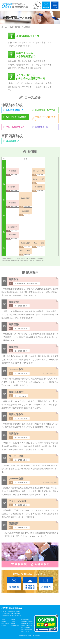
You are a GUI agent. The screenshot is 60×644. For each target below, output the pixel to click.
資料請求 (13, 624)
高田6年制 (45, 110)
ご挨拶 (3, 620)
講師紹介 (4, 626)
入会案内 (13, 622)
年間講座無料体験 (15, 626)
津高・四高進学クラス (27, 629)
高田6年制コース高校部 (27, 624)
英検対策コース (25, 631)
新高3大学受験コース (26, 620)
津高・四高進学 (15, 127)
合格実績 (13, 620)
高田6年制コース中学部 (27, 622)
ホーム (4, 27)
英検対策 (41, 127)
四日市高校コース (26, 627)
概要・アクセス (5, 624)
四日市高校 (12, 141)
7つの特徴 (4, 622)
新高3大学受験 (15, 110)
